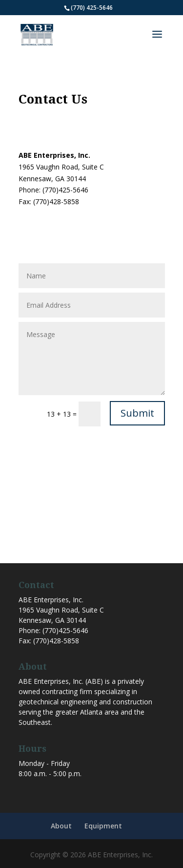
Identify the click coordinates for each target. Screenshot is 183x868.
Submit (137, 413)
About (61, 826)
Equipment (103, 826)
